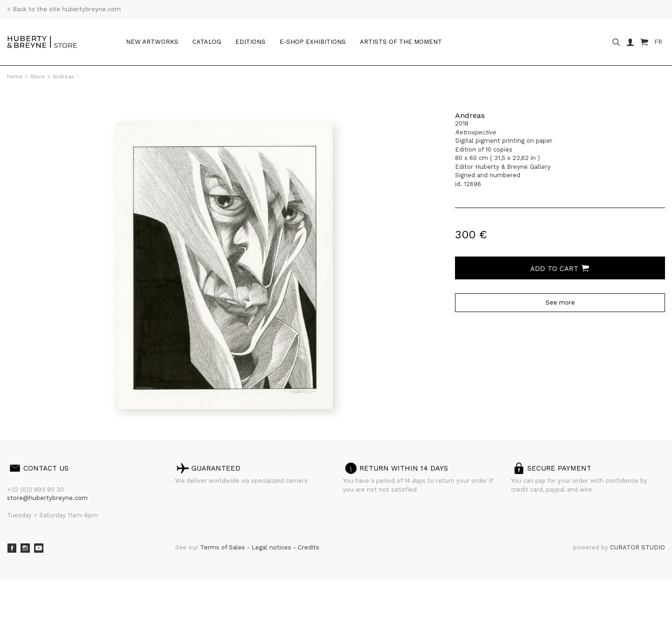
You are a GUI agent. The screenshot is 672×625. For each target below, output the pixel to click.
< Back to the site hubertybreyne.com (64, 9)
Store (38, 77)
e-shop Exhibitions (313, 42)
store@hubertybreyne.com (47, 498)
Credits (308, 547)
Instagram (25, 548)
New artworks (152, 42)
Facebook (12, 548)
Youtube (39, 548)
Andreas (470, 115)
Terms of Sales (224, 547)
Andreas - (66, 77)
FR (658, 42)
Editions (250, 42)
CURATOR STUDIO (637, 547)
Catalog (207, 42)
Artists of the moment (401, 42)
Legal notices (272, 547)
